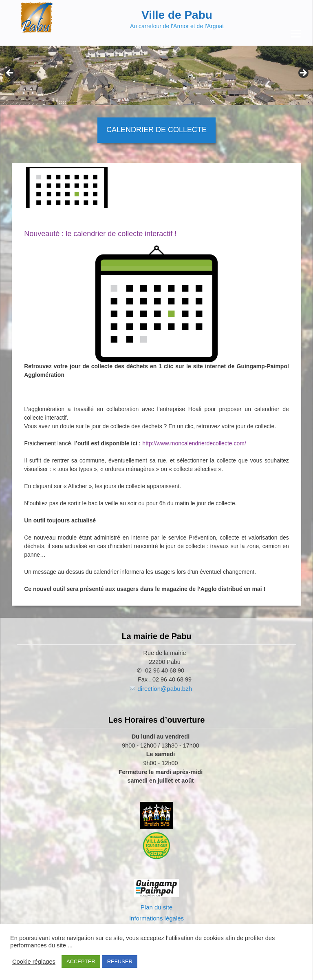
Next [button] (303, 73)
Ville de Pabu (177, 15)
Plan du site (156, 907)
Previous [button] (10, 73)
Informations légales (156, 918)
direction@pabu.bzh (165, 689)
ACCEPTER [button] (81, 961)
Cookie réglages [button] (34, 962)
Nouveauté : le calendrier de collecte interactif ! (100, 234)
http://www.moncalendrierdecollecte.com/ (194, 443)
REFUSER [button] (120, 961)
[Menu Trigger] (296, 34)
